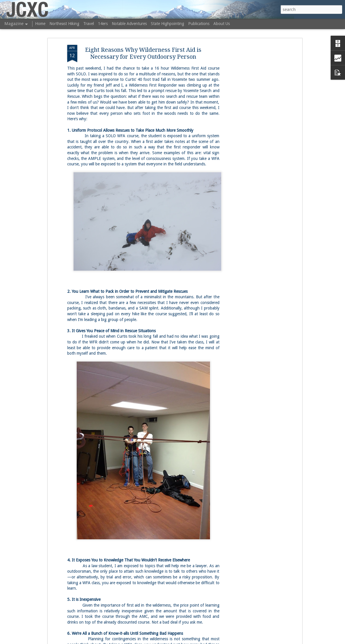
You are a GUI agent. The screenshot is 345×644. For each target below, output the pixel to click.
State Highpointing (167, 24)
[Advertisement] (251, 116)
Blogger (212, 641)
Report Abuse (230, 641)
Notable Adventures (129, 24)
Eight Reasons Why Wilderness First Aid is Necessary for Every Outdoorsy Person (143, 34)
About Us (222, 24)
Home (40, 24)
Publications (199, 24)
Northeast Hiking (64, 24)
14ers (103, 24)
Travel (89, 24)
